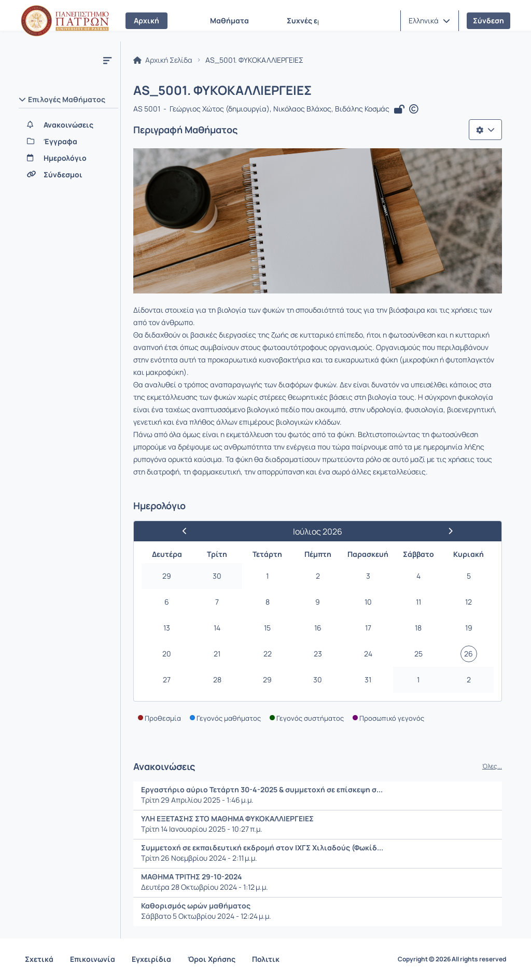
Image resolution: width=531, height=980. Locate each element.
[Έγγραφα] (68, 142)
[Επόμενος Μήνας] (446, 531)
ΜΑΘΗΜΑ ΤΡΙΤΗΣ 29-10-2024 (192, 877)
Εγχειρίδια (151, 959)
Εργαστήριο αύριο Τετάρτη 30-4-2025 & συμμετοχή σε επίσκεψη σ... (262, 789)
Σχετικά (39, 959)
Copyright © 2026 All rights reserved (452, 959)
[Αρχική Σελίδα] (65, 21)
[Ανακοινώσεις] (68, 125)
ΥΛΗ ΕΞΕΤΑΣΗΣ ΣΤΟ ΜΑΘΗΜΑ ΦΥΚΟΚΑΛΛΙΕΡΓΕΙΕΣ (227, 818)
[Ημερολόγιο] (68, 158)
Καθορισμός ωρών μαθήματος (196, 906)
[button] (429, 21)
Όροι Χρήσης (212, 959)
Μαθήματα (229, 20)
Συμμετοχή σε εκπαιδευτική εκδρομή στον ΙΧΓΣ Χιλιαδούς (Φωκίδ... (262, 848)
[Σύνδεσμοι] (68, 175)
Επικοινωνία (93, 959)
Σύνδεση (488, 20)
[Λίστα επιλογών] (485, 130)
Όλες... (492, 766)
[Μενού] (107, 60)
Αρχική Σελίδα (163, 60)
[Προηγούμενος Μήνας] (189, 531)
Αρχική (146, 20)
